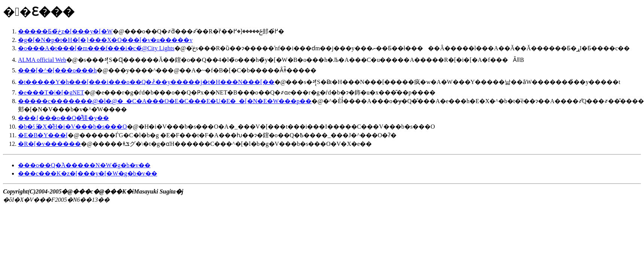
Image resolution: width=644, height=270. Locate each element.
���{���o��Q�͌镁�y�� (63, 118)
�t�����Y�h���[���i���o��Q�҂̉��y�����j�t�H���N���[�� (146, 82)
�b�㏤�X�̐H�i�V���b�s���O (72, 127)
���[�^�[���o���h (57, 70)
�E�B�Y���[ (43, 135)
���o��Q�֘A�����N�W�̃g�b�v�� (84, 165)
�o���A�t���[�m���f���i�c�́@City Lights (96, 48)
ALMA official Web (42, 60)
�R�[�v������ (49, 144)
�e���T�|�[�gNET (51, 92)
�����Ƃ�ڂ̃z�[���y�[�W (65, 31)
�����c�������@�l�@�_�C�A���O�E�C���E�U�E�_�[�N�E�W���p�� (165, 101)
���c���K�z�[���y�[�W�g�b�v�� (88, 173)
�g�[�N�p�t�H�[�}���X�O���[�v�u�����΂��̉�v (105, 40)
